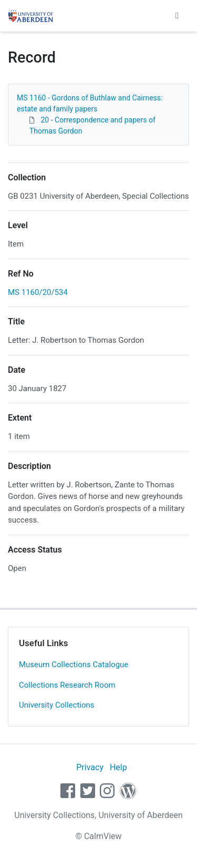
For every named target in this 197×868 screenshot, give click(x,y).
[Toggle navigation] (177, 16)
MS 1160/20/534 (38, 292)
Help (118, 767)
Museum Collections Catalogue (74, 665)
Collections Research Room (67, 685)
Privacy (90, 767)
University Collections (57, 705)
